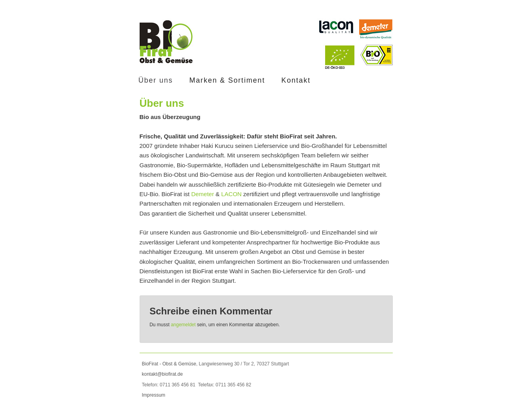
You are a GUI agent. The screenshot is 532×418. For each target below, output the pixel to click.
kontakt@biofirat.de (163, 374)
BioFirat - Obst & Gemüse (169, 364)
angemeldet (183, 325)
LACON (231, 194)
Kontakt (296, 80)
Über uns (156, 80)
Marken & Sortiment (227, 80)
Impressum (154, 395)
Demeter (203, 194)
